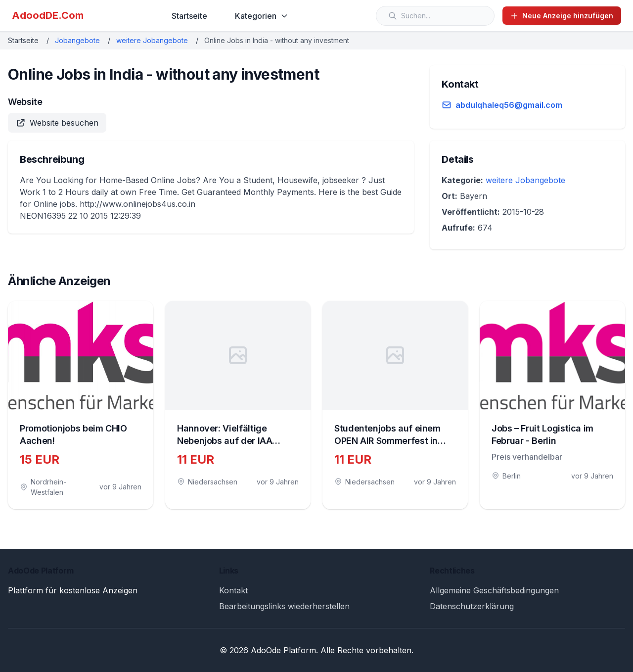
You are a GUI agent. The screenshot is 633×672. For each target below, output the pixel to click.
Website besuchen (57, 123)
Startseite (189, 16)
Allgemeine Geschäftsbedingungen (494, 590)
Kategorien (262, 16)
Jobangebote (77, 40)
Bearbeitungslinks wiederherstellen (284, 606)
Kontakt (233, 590)
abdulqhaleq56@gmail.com (509, 105)
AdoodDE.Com (48, 15)
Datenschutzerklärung (472, 606)
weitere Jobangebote (152, 40)
